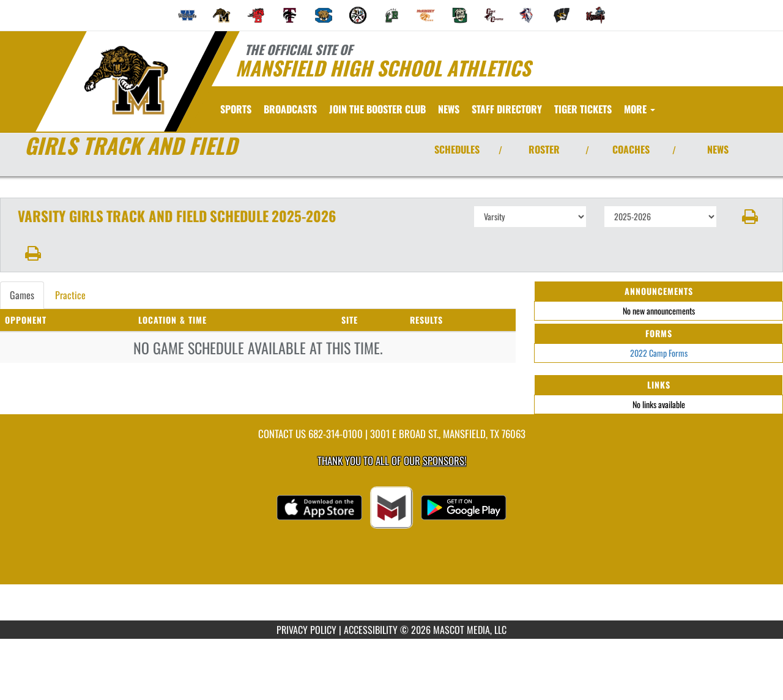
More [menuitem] (640, 109)
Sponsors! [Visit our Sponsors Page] (444, 460)
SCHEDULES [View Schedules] (457, 149)
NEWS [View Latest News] (718, 149)
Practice (70, 295)
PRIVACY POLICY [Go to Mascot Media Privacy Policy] (306, 630)
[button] (750, 217)
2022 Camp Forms (659, 353)
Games (22, 295)
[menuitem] (188, 15)
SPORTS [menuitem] (236, 109)
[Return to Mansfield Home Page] (126, 80)
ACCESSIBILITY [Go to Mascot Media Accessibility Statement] (371, 630)
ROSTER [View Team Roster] (544, 149)
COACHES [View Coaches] (631, 149)
